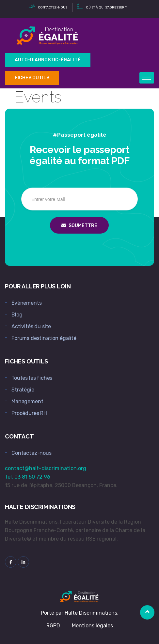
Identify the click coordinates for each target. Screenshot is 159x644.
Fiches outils (32, 78)
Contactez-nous (32, 453)
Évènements (26, 303)
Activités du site (31, 326)
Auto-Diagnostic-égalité (48, 60)
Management (27, 401)
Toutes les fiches (32, 378)
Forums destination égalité (44, 338)
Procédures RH (29, 413)
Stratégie (23, 390)
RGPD (53, 626)
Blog (17, 315)
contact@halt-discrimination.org (46, 468)
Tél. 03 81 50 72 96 (28, 477)
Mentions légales (92, 626)
